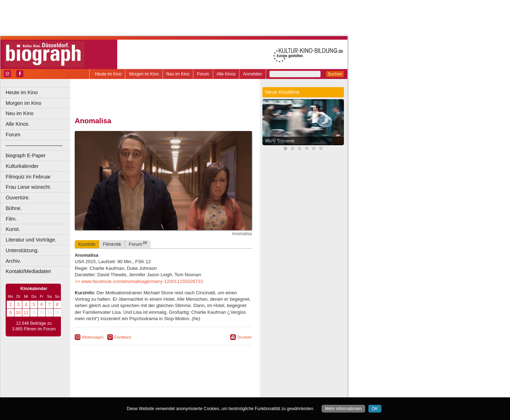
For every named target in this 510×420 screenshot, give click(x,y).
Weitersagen (93, 337)
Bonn (124, 392)
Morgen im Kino (144, 74)
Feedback (123, 337)
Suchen (335, 74)
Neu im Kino (178, 74)
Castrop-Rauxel (146, 392)
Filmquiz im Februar (28, 177)
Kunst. (13, 229)
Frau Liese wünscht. (29, 187)
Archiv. (13, 261)
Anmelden (253, 74)
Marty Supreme (280, 141)
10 (18, 313)
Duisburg (216, 392)
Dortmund (173, 392)
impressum (167, 380)
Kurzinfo (87, 244)
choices (126, 386)
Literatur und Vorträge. (31, 240)
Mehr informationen (343, 409)
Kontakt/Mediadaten (28, 271)
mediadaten (218, 380)
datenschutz (192, 380)
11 (26, 313)
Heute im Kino (108, 74)
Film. (11, 219)
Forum (203, 74)
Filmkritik (112, 244)
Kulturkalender (22, 166)
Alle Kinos (226, 74)
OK (375, 409)
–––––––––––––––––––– (34, 145)
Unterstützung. (22, 250)
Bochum (109, 392)
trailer (163, 386)
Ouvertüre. (18, 198)
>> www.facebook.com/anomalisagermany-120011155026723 (139, 281)
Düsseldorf (195, 392)
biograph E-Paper (26, 155)
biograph (106, 386)
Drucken (245, 337)
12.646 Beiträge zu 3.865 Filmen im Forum (34, 326)
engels (142, 386)
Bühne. (14, 208)
